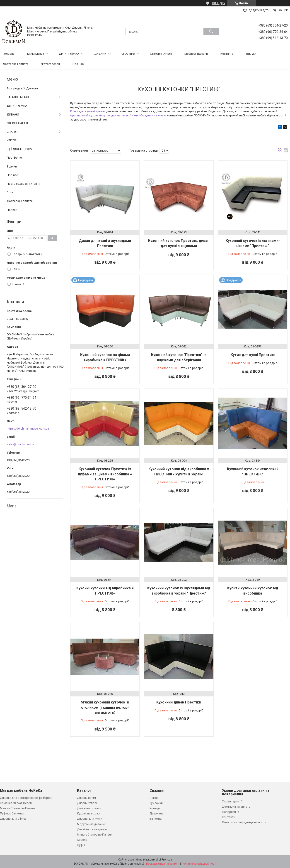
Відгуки (251, 54)
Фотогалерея (51, 64)
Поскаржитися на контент (163, 864)
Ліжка (154, 798)
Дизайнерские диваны (93, 829)
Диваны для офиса (13, 819)
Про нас (78, 64)
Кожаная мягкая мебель (17, 803)
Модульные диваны (91, 824)
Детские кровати (89, 808)
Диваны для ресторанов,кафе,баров (26, 798)
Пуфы (81, 845)
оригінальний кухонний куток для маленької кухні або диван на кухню (118, 115)
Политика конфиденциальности (244, 822)
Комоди (155, 808)
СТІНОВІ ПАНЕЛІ (161, 54)
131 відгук (218, 3)
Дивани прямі (86, 798)
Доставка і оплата (16, 64)
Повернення (231, 812)
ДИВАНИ (100, 54)
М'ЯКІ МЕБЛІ (36, 54)
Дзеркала (156, 813)
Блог (10, 192)
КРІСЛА (12, 140)
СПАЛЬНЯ (128, 54)
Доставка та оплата (236, 807)
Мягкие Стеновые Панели (18, 808)
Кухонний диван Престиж (179, 702)
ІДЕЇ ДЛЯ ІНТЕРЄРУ (20, 149)
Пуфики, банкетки (12, 813)
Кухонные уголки (89, 813)
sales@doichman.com (22, 444)
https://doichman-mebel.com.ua (28, 429)
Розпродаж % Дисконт (23, 88)
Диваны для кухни (90, 819)
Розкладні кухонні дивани (88, 111)
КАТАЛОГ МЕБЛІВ (19, 97)
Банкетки (156, 819)
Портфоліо (14, 158)
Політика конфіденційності (199, 864)
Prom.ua (167, 860)
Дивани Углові (87, 803)
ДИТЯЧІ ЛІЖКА (69, 54)
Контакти (227, 54)
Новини (12, 210)
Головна (9, 54)
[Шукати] (211, 32)
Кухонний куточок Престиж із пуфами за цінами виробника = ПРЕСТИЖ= (105, 474)
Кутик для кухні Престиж (253, 355)
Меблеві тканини (196, 54)
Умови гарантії (232, 801)
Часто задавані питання (23, 184)
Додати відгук (259, 10)
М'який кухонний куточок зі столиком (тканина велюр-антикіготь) (105, 707)
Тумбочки (156, 803)
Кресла (82, 840)
